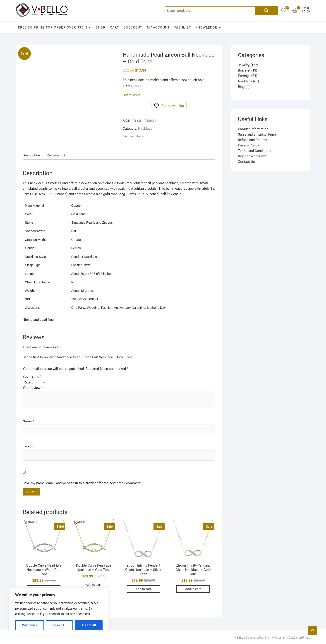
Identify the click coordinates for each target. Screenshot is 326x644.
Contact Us (246, 162)
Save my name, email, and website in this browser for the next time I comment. (82, 483)
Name (28, 421)
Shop (101, 27)
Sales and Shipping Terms (257, 134)
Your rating (32, 376)
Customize (30, 625)
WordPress (303, 638)
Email (28, 447)
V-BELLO (240, 638)
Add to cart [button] (94, 585)
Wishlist (183, 27)
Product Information (253, 129)
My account (158, 27)
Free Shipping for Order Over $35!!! (53, 27)
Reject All (59, 625)
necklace (137, 136)
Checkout (133, 27)
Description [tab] (31, 155)
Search (266, 11)
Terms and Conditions (255, 151)
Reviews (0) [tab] (56, 155)
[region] (59, 611)
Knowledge (206, 27)
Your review (33, 388)
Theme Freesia (274, 638)
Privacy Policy (248, 145)
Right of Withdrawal (253, 156)
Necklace (145, 129)
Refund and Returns (253, 140)
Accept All (89, 625)
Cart (115, 27)
